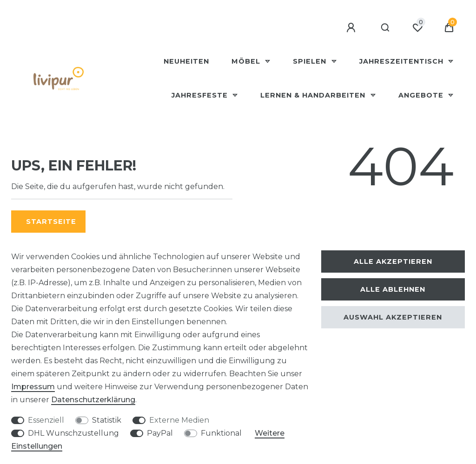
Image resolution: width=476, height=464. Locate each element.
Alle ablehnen (393, 289)
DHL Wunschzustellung (73, 433)
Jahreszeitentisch (403, 61)
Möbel (247, 61)
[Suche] (386, 28)
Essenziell (46, 420)
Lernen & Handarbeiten (314, 95)
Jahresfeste (201, 95)
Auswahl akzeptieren (393, 317)
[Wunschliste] (417, 28)
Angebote (422, 95)
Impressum (33, 387)
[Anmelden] (352, 28)
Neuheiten (186, 61)
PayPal (160, 433)
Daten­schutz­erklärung (93, 400)
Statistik (107, 420)
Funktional (221, 433)
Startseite (51, 222)
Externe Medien (179, 420)
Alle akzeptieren (393, 261)
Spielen (311, 61)
